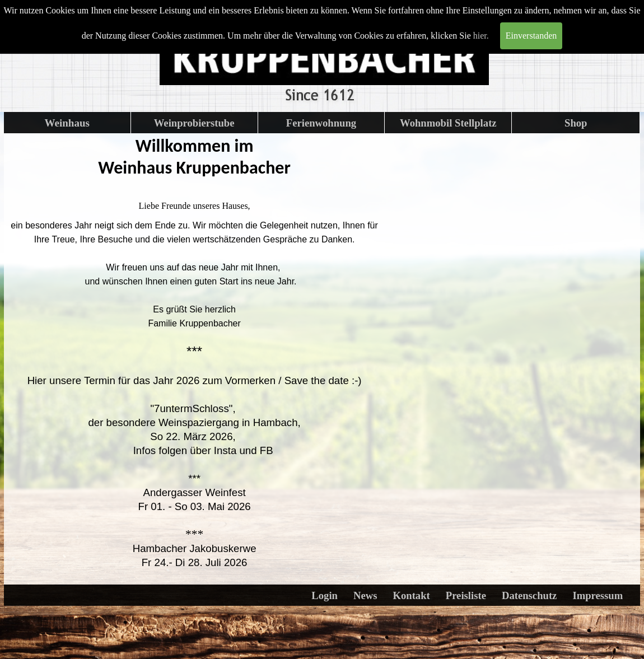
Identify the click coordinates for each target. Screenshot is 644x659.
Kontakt (411, 595)
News (365, 595)
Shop (576, 123)
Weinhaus (67, 123)
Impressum (598, 595)
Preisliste (466, 595)
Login (325, 595)
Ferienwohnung (321, 123)
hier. (481, 36)
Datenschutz (529, 595)
